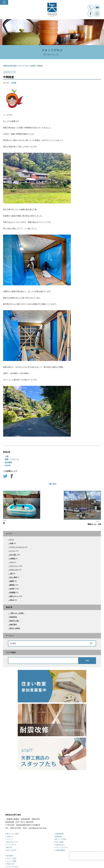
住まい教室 (13, 577)
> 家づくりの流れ (60, 819)
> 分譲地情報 (59, 813)
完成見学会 (13, 617)
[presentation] (87, 856)
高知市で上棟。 (15, 621)
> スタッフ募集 (11, 841)
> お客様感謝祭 (59, 830)
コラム (12, 562)
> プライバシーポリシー (14, 852)
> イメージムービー (61, 827)
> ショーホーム (11, 824)
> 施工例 (8, 827)
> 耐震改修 (58, 816)
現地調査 (12, 592)
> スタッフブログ (12, 846)
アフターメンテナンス (17, 547)
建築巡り (12, 585)
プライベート (14, 566)
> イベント (9, 819)
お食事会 (12, 558)
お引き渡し (13, 555)
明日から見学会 (15, 628)
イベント (12, 551)
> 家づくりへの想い (12, 813)
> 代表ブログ (10, 844)
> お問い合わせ (11, 849)
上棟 (7, 456)
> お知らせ (9, 816)
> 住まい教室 (59, 822)
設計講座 (8, 462)
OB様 (11, 543)
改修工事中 (13, 624)
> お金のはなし (59, 824)
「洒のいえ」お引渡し (17, 613)
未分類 (14, 83)
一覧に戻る (52, 484)
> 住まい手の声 (11, 830)
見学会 (12, 600)
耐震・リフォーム (12, 459)
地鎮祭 (12, 581)
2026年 (8, 465)
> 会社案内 (9, 835)
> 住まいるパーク (12, 822)
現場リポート (14, 596)
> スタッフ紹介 (11, 838)
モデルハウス (14, 570)
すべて (12, 540)
